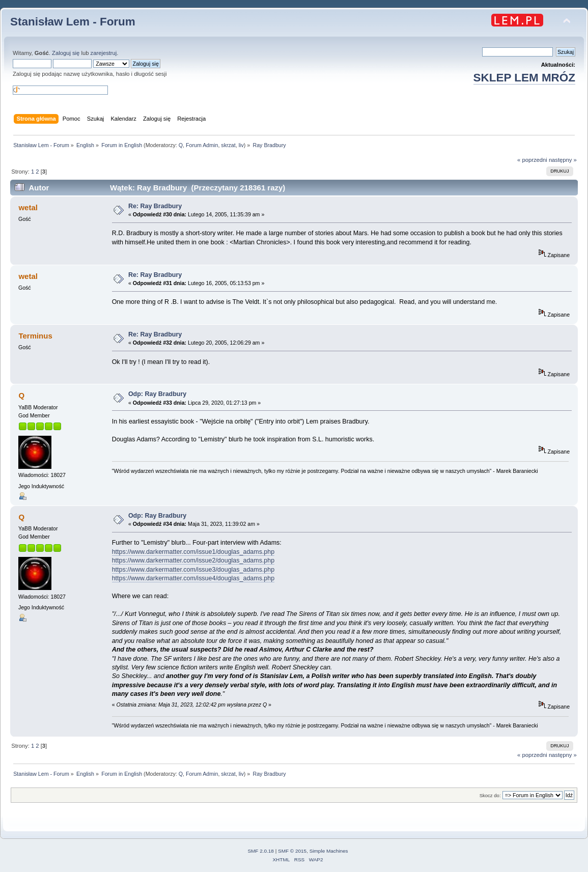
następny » (563, 160)
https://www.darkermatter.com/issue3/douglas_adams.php (193, 570)
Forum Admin (202, 145)
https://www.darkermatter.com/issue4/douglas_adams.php (193, 578)
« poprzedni (532, 160)
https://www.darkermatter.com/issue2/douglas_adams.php (193, 560)
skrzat (228, 145)
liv (241, 145)
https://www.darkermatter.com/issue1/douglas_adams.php (193, 552)
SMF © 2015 (292, 851)
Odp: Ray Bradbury (157, 394)
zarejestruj (104, 53)
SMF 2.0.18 (261, 851)
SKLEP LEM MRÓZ (524, 78)
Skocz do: (490, 795)
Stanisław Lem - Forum (73, 22)
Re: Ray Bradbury (155, 206)
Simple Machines (329, 851)
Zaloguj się (66, 53)
